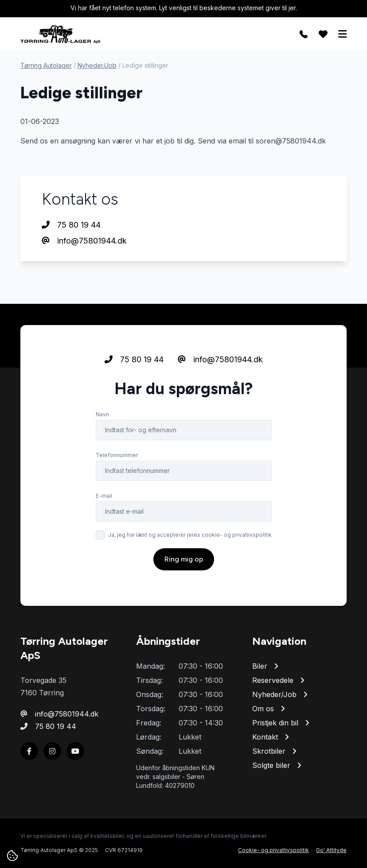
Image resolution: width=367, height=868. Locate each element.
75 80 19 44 (71, 225)
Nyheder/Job (97, 65)
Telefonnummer (117, 455)
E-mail (104, 496)
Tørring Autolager (46, 65)
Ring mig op (184, 559)
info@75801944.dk (84, 241)
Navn (102, 414)
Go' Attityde (331, 850)
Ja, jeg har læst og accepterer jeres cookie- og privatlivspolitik (190, 535)
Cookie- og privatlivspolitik (273, 850)
